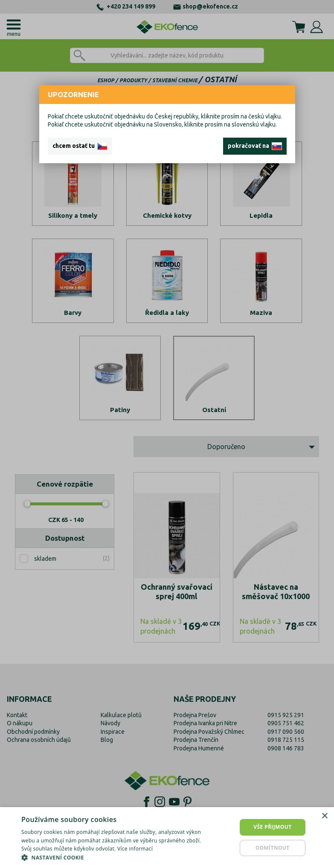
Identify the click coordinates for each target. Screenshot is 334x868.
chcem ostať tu (80, 146)
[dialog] (167, 838)
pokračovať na (255, 146)
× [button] (324, 816)
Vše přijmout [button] (272, 827)
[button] (115, 857)
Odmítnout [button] (273, 848)
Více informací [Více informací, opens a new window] (135, 849)
